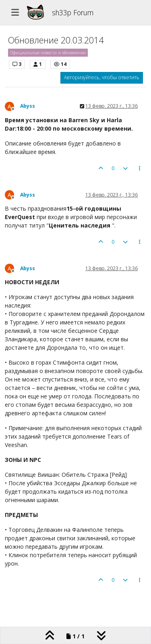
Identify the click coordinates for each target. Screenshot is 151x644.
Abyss (28, 106)
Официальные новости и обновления (48, 53)
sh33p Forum (73, 12)
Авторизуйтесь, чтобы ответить (102, 77)
